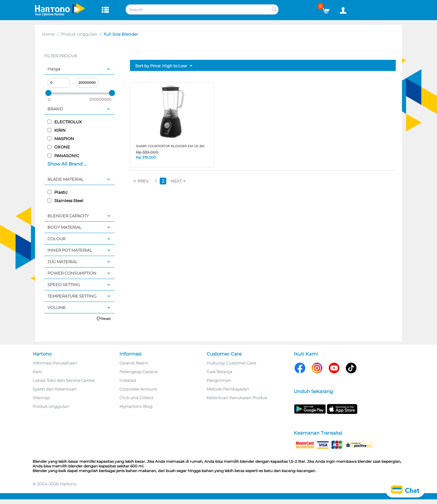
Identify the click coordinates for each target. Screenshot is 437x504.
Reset (106, 319)
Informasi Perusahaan (55, 363)
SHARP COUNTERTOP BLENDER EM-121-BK (170, 146)
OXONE (59, 147)
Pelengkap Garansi (139, 372)
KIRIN (57, 130)
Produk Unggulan (79, 34)
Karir (37, 372)
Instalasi (128, 380)
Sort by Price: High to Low (164, 66)
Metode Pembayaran (228, 389)
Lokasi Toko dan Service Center (64, 380)
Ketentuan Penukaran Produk (237, 398)
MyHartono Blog (136, 406)
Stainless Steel (65, 201)
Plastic (58, 192)
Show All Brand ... (67, 164)
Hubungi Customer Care (231, 363)
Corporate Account (138, 389)
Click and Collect (136, 398)
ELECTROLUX (65, 122)
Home (48, 34)
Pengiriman (219, 380)
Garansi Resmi (134, 363)
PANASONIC (63, 156)
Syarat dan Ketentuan (55, 389)
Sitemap (41, 398)
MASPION (61, 139)
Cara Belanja (219, 372)
